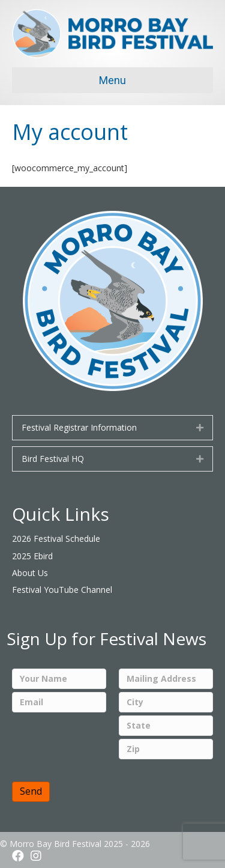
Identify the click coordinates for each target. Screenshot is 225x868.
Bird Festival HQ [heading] (53, 459)
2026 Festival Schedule (56, 539)
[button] (200, 428)
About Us (30, 573)
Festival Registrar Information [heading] (79, 427)
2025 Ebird (32, 556)
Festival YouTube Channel (62, 590)
